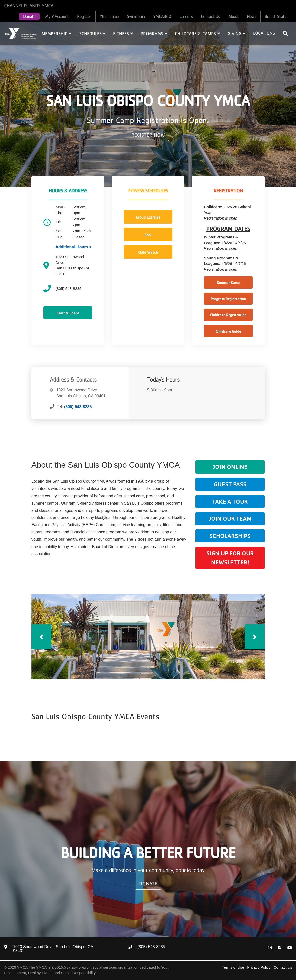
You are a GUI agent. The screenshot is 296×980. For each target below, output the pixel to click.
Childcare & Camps (197, 34)
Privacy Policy (259, 967)
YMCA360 (162, 16)
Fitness (123, 34)
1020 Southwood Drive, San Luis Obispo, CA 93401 (53, 949)
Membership (57, 34)
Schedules (92, 34)
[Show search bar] (287, 33)
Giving (236, 34)
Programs (154, 34)
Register (84, 16)
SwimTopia (136, 16)
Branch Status (276, 16)
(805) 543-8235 (78, 407)
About (234, 16)
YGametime (109, 16)
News (251, 16)
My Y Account (57, 16)
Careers (186, 16)
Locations (264, 33)
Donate (29, 16)
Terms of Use (233, 967)
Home (21, 33)
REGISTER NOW (148, 135)
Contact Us (210, 16)
